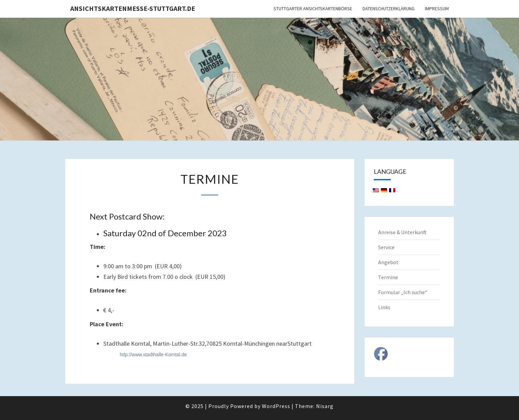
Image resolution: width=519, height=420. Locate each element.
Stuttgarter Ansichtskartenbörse (313, 9)
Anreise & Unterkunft (402, 232)
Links (384, 307)
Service (386, 247)
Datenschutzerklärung (389, 9)
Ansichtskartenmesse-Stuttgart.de (133, 8)
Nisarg (325, 406)
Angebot (388, 262)
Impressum (437, 9)
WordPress (276, 406)
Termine (388, 277)
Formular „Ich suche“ (403, 292)
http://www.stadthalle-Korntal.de (153, 355)
